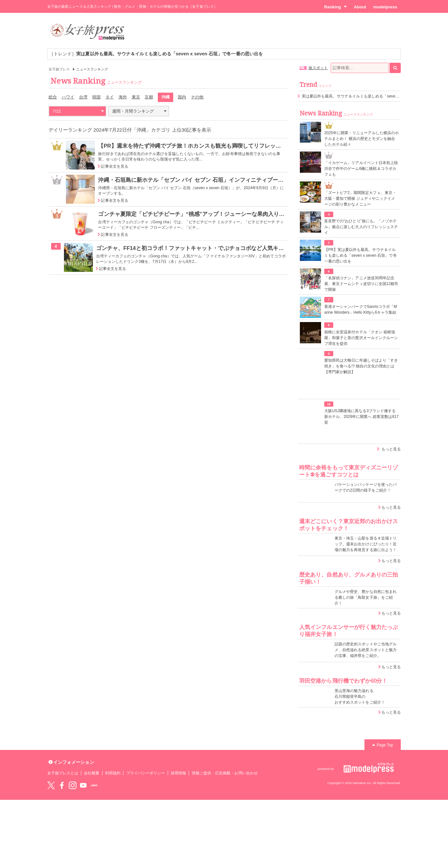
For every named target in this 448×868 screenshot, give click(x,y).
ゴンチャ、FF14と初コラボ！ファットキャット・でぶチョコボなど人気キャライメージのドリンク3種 (222, 248)
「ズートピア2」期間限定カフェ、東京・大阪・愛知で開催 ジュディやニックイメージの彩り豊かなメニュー (360, 199)
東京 (136, 97)
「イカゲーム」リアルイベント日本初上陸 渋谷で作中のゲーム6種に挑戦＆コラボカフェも (361, 169)
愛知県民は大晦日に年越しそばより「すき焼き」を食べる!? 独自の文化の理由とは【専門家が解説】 (361, 366)
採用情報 (178, 773)
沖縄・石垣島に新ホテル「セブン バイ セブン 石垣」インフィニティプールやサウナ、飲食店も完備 (221, 180)
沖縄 (166, 97)
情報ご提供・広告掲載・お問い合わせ (225, 773)
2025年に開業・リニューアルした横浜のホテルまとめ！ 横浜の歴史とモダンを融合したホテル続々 (362, 139)
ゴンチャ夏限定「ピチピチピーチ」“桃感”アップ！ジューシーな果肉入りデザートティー (208, 214)
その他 (197, 97)
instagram (73, 785)
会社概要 (92, 773)
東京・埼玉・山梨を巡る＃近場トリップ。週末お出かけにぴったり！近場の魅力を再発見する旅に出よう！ (366, 544)
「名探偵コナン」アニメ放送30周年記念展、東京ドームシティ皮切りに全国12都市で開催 (361, 284)
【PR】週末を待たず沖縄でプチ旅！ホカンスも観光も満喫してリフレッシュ (192, 146)
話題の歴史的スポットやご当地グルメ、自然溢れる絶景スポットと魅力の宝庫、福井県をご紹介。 (366, 650)
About (360, 7)
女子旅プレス (59, 69)
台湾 (83, 97)
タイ (110, 97)
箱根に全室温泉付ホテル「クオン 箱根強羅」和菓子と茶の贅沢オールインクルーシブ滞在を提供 (361, 338)
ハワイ (68, 97)
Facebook (62, 785)
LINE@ (94, 785)
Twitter (51, 785)
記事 (303, 68)
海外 (123, 97)
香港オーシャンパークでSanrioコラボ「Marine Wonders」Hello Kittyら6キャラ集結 (361, 309)
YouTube (83, 785)
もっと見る (391, 449)
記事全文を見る (114, 166)
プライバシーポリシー (146, 773)
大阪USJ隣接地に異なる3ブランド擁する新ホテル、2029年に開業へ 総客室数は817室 (361, 417)
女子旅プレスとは (63, 773)
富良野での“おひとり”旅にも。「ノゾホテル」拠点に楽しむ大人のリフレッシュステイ (361, 227)
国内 (182, 97)
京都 (149, 97)
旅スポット (318, 68)
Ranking (335, 7)
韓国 (96, 97)
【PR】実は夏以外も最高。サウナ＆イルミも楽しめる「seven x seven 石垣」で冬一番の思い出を (361, 255)
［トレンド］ (156, 54)
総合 (53, 97)
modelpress (385, 7)
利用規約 (113, 773)
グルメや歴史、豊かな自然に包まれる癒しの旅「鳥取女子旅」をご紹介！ (366, 597)
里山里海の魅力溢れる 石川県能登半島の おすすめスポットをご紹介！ (360, 697)
